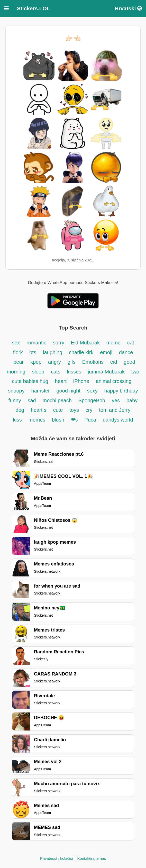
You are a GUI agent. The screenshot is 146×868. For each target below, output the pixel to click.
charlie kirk (81, 352)
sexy (92, 391)
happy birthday (121, 391)
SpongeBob (92, 400)
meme (114, 343)
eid (114, 362)
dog (20, 410)
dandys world (118, 420)
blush (58, 420)
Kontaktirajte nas (92, 858)
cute (58, 410)
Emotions (93, 362)
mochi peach (57, 400)
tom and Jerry (115, 410)
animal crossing (114, 381)
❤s (74, 420)
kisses (75, 372)
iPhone (82, 381)
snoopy (16, 391)
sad (32, 400)
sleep (38, 372)
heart (61, 381)
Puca (90, 420)
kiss (17, 420)
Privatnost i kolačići (57, 858)
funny (15, 400)
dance (126, 352)
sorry (59, 343)
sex (16, 343)
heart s (39, 410)
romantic (37, 343)
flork (18, 352)
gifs (72, 362)
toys (74, 410)
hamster (40, 391)
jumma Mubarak (107, 372)
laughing (53, 352)
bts (33, 352)
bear (19, 362)
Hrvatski (128, 8)
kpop (37, 362)
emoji (106, 352)
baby (132, 400)
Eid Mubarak (86, 343)
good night (69, 391)
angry (54, 362)
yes (116, 400)
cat (131, 343)
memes (37, 420)
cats (56, 372)
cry (89, 410)
